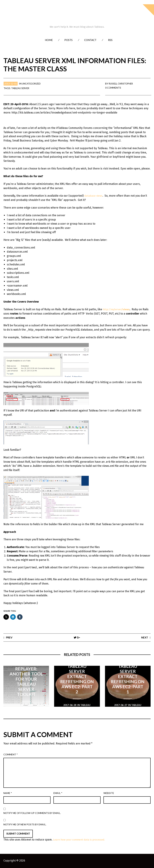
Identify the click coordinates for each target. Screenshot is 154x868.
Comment (11, 755)
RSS (110, 40)
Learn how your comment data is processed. (81, 840)
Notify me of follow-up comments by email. (32, 813)
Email (58, 793)
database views (94, 196)
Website (109, 793)
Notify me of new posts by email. (25, 825)
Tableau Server (21, 88)
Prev (10, 637)
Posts (68, 40)
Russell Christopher (122, 84)
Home (49, 40)
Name (8, 793)
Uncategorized (32, 84)
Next (144, 637)
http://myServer (117, 309)
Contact (90, 40)
